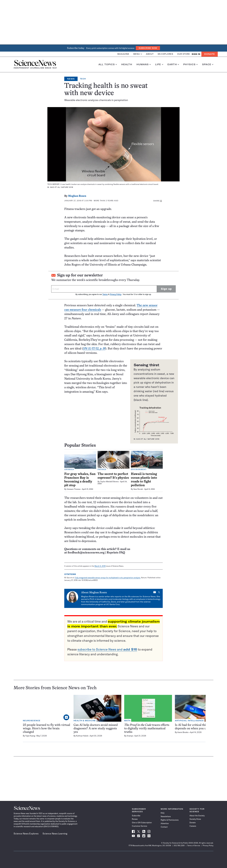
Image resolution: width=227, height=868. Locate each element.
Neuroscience (32, 721)
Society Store (195, 819)
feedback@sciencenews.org (86, 553)
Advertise (165, 823)
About (150, 54)
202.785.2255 (179, 845)
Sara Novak (138, 489)
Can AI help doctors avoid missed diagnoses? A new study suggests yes (96, 729)
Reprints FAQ (116, 553)
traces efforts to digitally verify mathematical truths (147, 729)
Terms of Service (194, 845)
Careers (193, 826)
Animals (69, 470)
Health (127, 64)
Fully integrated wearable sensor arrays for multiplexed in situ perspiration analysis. (108, 578)
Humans (144, 64)
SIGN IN (196, 54)
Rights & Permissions (170, 820)
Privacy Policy (115, 294)
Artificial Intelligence (189, 721)
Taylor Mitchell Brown (109, 482)
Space (208, 64)
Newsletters (166, 816)
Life (159, 64)
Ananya (130, 736)
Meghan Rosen (77, 196)
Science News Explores (26, 834)
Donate (210, 54)
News (71, 79)
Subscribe (136, 816)
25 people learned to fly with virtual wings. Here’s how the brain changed (46, 729)
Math (127, 721)
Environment (139, 470)
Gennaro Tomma (74, 489)
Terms (105, 294)
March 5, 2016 (100, 566)
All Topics (108, 64)
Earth (173, 64)
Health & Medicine (85, 721)
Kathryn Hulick (82, 736)
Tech (83, 79)
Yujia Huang (30, 736)
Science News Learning (55, 834)
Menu (138, 54)
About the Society (197, 816)
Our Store (184, 54)
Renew (135, 819)
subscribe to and (107, 649)
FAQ (163, 813)
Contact (164, 827)
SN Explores (165, 54)
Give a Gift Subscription (142, 823)
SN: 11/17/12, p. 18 (94, 349)
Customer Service (139, 826)
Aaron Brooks (183, 732)
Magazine (123, 54)
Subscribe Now (148, 48)
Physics (190, 64)
